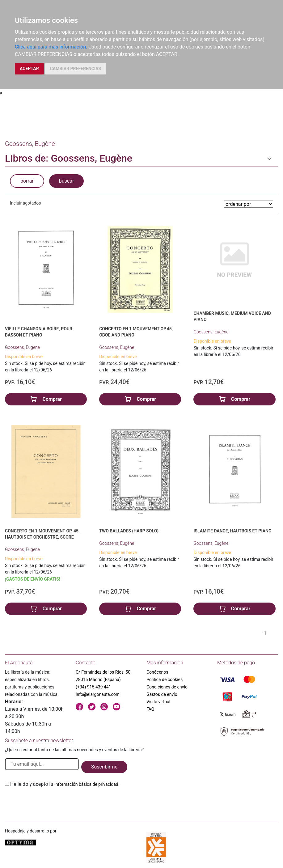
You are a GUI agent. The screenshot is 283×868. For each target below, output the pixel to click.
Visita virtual (158, 702)
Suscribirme (104, 767)
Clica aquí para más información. (51, 47)
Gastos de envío (162, 694)
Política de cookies (165, 680)
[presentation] (52, 802)
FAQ (150, 709)
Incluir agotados (25, 203)
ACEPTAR (29, 69)
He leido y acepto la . (65, 784)
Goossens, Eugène (22, 347)
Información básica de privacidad (86, 784)
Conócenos (157, 672)
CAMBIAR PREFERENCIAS (76, 69)
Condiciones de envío (167, 687)
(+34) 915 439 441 (93, 687)
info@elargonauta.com (98, 694)
